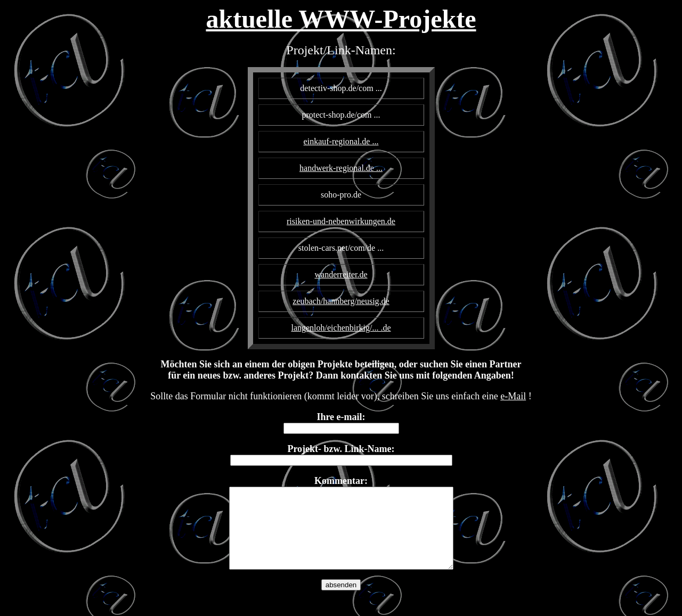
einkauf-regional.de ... (341, 141)
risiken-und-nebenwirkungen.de (341, 221)
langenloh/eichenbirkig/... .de (341, 328)
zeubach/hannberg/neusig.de (341, 301)
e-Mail (513, 396)
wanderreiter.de (341, 274)
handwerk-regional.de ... (341, 168)
